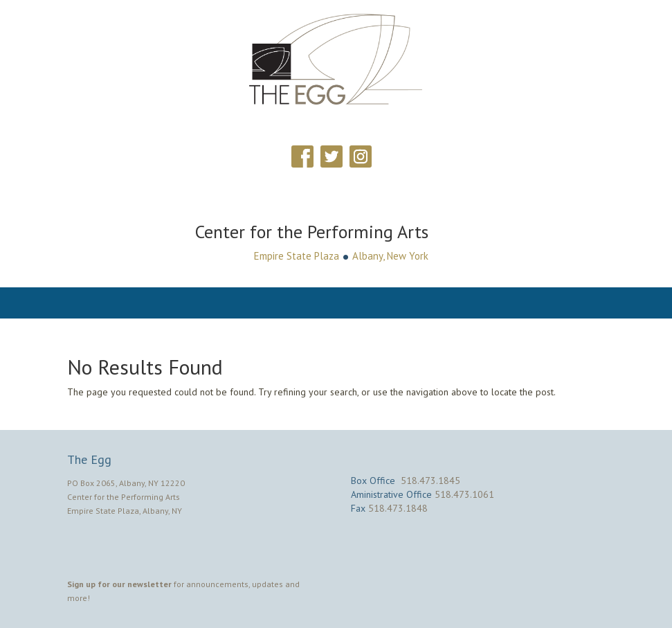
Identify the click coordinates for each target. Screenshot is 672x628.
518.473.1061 (464, 494)
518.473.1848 (398, 508)
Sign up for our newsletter (119, 584)
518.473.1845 (430, 481)
